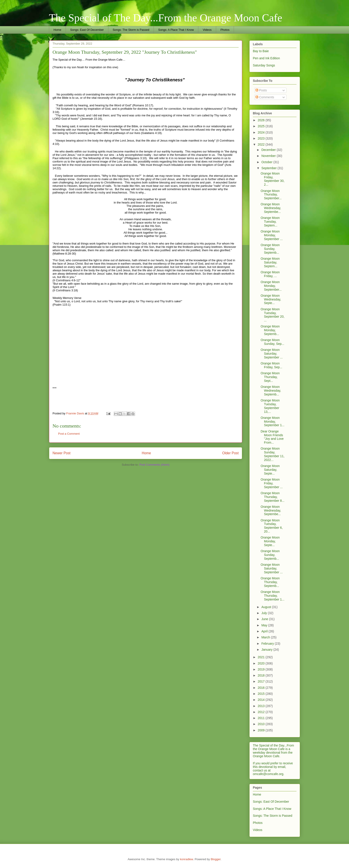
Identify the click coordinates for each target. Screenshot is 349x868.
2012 (262, 712)
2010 (262, 724)
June (265, 619)
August (267, 607)
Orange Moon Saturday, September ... (272, 354)
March (266, 637)
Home (58, 30)
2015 (262, 694)
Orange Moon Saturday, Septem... (270, 262)
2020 (262, 663)
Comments (265, 97)
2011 (262, 718)
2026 (262, 120)
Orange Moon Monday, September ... (272, 235)
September (269, 168)
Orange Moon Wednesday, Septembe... (271, 208)
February (268, 644)
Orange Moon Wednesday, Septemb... (271, 391)
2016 (262, 688)
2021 (262, 657)
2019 (262, 669)
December (269, 150)
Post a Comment (69, 434)
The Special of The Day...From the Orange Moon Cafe (166, 18)
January (267, 650)
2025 (262, 126)
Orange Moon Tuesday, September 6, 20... (272, 526)
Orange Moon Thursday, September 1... (273, 596)
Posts (261, 90)
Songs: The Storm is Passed (131, 30)
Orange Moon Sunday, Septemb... (270, 249)
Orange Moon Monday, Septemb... (270, 330)
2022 (262, 144)
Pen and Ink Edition (266, 58)
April (265, 631)
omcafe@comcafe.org (268, 774)
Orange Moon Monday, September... (271, 286)
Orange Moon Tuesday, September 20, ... (273, 315)
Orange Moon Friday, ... (270, 274)
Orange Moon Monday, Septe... (270, 541)
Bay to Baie (261, 51)
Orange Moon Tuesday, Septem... (270, 222)
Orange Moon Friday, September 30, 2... (273, 179)
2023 (262, 138)
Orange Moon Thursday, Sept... (270, 377)
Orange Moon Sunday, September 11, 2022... (273, 454)
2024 (262, 132)
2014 (262, 700)
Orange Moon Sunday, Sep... (272, 342)
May (265, 625)
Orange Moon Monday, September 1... (273, 422)
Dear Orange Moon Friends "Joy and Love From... (272, 437)
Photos (225, 30)
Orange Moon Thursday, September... (271, 195)
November (269, 156)
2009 (262, 730)
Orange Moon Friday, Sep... (271, 365)
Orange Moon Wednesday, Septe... (271, 299)
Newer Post (62, 453)
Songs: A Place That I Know (176, 30)
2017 (262, 681)
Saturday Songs (264, 65)
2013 (262, 706)
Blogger (216, 859)
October (267, 162)
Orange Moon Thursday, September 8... (273, 497)
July (265, 613)
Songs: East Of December (87, 30)
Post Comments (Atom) (154, 465)
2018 (262, 675)
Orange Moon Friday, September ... (272, 483)
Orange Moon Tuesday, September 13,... (270, 406)
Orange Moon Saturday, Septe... (270, 470)
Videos (207, 30)
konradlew (187, 859)
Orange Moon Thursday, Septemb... (270, 582)
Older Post (230, 453)
